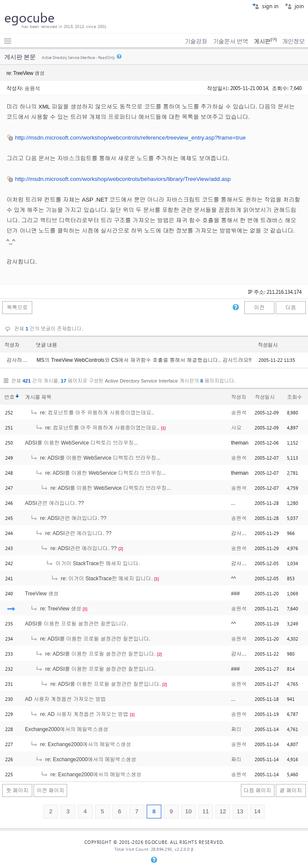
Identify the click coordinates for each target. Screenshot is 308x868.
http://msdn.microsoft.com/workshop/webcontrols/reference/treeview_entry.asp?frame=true (130, 138)
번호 (9, 397)
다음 (291, 308)
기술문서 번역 (231, 41)
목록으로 (17, 308)
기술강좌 (196, 41)
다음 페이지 (258, 790)
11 (205, 811)
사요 (236, 428)
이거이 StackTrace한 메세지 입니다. (93, 563)
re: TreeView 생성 (56, 609)
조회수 (294, 397)
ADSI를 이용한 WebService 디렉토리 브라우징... (82, 443)
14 (257, 811)
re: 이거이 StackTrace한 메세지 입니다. (102, 579)
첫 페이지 (17, 790)
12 (223, 811)
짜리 (236, 729)
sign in (265, 6)
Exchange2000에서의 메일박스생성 (67, 729)
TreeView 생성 (42, 594)
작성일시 (268, 345)
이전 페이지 (50, 790)
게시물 (38, 397)
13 (240, 811)
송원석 (32, 88)
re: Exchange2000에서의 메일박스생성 (81, 744)
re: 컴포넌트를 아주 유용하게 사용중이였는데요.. (92, 413)
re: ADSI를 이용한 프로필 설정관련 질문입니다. (90, 639)
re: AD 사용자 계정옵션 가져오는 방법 (79, 714)
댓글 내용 (46, 345)
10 (188, 811)
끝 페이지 (291, 790)
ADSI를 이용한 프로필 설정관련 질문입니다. (76, 624)
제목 (46, 397)
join (294, 6)
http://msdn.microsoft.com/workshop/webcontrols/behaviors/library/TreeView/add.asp (123, 179)
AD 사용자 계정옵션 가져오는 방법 (65, 699)
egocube (29, 17)
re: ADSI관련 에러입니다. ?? (68, 518)
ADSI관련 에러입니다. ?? (54, 503)
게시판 (265, 41)
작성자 (12, 345)
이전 (259, 308)
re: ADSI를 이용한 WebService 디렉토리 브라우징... (95, 458)
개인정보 (293, 41)
